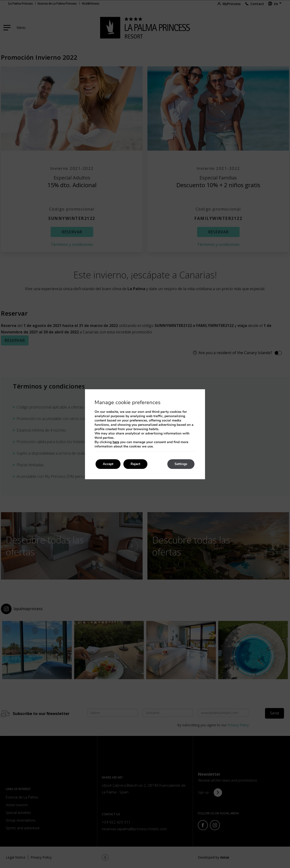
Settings (181, 464)
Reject (135, 464)
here (116, 442)
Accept (108, 464)
